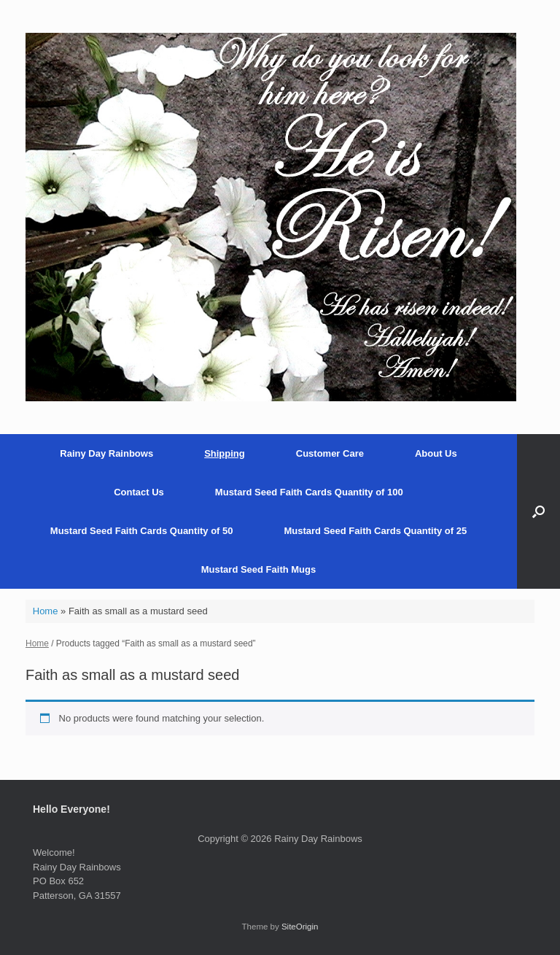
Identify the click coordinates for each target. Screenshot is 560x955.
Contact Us (139, 492)
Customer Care (330, 453)
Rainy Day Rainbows (106, 453)
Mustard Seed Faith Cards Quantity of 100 (309, 492)
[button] (538, 511)
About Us (436, 453)
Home (46, 611)
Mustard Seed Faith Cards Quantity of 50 (142, 531)
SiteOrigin (300, 927)
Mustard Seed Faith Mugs (258, 569)
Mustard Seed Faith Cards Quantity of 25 (376, 531)
